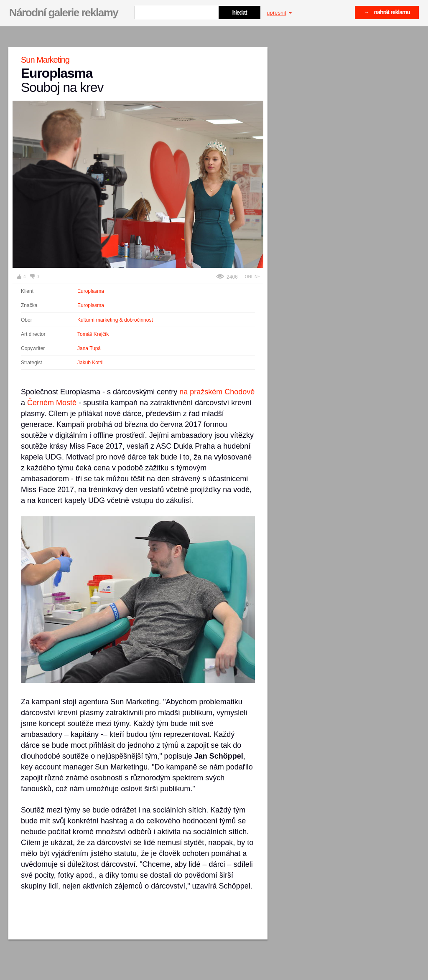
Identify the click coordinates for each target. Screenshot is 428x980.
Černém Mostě (52, 403)
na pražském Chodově (217, 392)
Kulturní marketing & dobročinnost (115, 320)
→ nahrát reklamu (387, 12)
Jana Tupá (89, 348)
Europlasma (91, 291)
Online (253, 277)
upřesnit (279, 13)
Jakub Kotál (90, 363)
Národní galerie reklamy (64, 13)
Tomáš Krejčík (93, 334)
